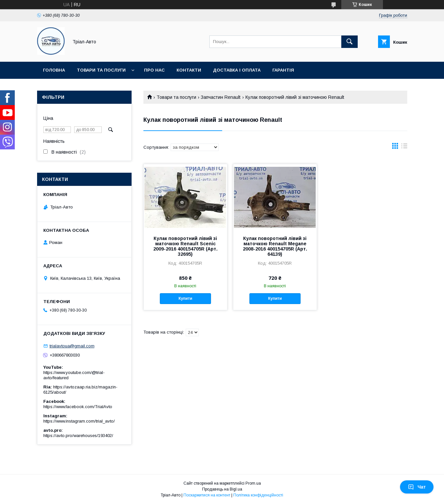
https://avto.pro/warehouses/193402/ (78, 436)
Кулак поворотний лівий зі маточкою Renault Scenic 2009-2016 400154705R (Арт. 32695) (185, 246)
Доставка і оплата (237, 70)
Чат (417, 487)
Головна (54, 70)
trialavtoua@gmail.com (72, 346)
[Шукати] (349, 42)
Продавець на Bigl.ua (222, 489)
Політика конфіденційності (258, 495)
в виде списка (404, 147)
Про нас (154, 70)
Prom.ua (253, 483)
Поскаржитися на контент (207, 495)
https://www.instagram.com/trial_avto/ (79, 421)
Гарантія (283, 70)
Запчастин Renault (221, 97)
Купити (185, 298)
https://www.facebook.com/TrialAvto (78, 407)
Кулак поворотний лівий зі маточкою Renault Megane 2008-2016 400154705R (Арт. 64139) (275, 246)
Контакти (189, 70)
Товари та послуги (101, 70)
